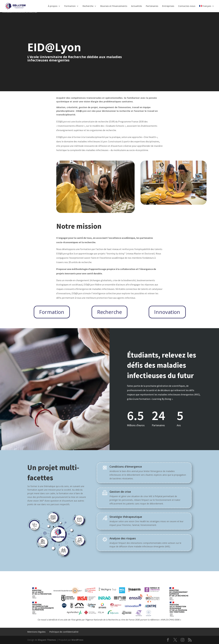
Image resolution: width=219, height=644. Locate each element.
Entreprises (168, 6)
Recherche (88, 6)
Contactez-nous (187, 6)
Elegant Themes (47, 640)
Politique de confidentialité (64, 632)
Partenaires (152, 6)
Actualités (136, 6)
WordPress (77, 640)
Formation (70, 6)
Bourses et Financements (114, 6)
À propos (53, 6)
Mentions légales (36, 632)
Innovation (167, 312)
